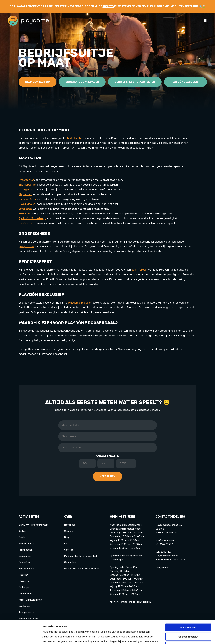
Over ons (69, 531)
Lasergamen (25, 556)
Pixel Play (24, 214)
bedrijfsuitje (75, 138)
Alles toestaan (188, 605)
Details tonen (173, 638)
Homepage (70, 525)
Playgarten (24, 581)
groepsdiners (26, 246)
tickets (108, 6)
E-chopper (24, 587)
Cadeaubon (70, 562)
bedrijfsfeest (140, 270)
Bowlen (22, 537)
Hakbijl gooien (26, 550)
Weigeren (188, 624)
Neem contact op (37, 82)
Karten (22, 531)
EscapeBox (24, 562)
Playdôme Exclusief (185, 82)
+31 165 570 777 (164, 544)
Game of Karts (27, 199)
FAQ (66, 544)
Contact (69, 550)
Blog (66, 537)
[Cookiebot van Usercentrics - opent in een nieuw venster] (21, 638)
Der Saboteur (25, 594)
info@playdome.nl (165, 540)
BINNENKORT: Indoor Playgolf (33, 525)
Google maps (162, 567)
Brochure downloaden (82, 82)
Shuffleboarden (27, 569)
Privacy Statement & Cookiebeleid (82, 569)
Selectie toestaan (188, 615)
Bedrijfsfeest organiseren (135, 82)
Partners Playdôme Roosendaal (81, 556)
